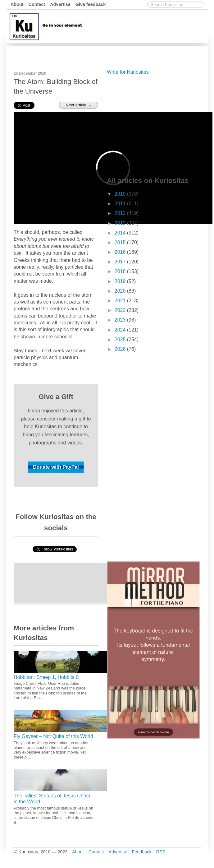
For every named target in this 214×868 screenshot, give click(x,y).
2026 (121, 349)
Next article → (79, 105)
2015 (121, 242)
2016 (121, 252)
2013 (121, 223)
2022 (121, 310)
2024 (121, 330)
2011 (121, 204)
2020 (121, 291)
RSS (161, 852)
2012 (121, 213)
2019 (121, 281)
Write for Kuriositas (128, 72)
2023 (121, 320)
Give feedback (91, 4)
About (17, 4)
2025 (121, 339)
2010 (121, 194)
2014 (121, 233)
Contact (37, 4)
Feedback (141, 852)
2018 (121, 271)
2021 (121, 301)
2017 (121, 262)
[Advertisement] (153, 124)
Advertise (60, 4)
